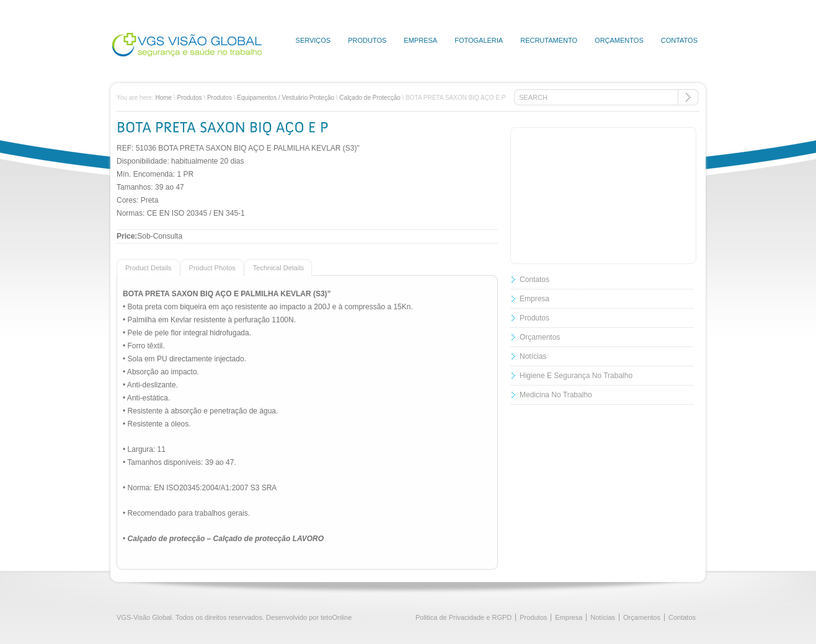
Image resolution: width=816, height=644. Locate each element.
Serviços (313, 40)
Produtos (367, 40)
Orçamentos (619, 40)
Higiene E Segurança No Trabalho (576, 376)
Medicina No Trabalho (556, 395)
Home (163, 98)
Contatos (679, 40)
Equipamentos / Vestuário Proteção (286, 98)
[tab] (149, 267)
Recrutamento (549, 40)
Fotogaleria (479, 40)
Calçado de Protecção (370, 98)
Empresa (420, 40)
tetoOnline (336, 617)
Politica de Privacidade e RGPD (463, 617)
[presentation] (144, 267)
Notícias (533, 356)
